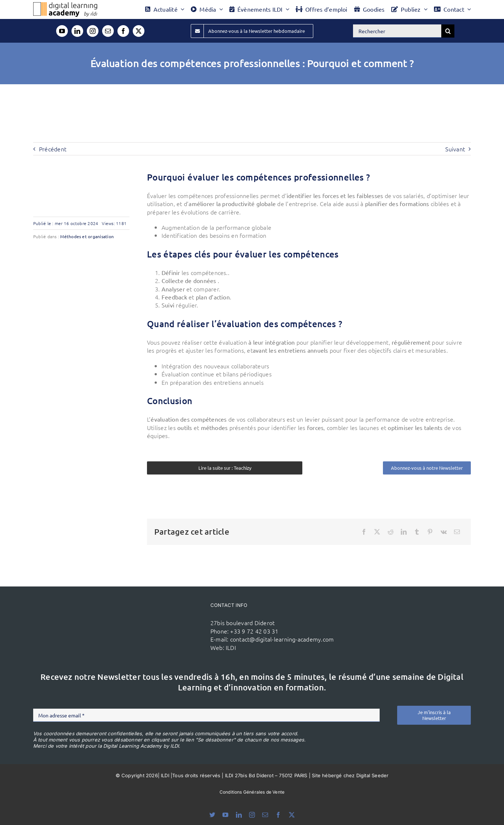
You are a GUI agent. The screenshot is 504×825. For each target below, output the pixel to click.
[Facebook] (364, 532)
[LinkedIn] (404, 532)
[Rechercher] (397, 31)
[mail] (108, 31)
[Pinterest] (430, 532)
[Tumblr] (417, 532)
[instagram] (93, 31)
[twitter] (139, 31)
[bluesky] (212, 815)
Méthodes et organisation (87, 236)
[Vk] (444, 532)
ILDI (231, 647)
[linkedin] (77, 31)
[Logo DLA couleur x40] (65, 5)
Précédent (53, 149)
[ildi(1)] (169, 615)
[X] (377, 532)
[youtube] (62, 31)
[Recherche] (448, 31)
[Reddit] (391, 532)
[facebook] (123, 31)
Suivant (455, 149)
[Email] (457, 532)
